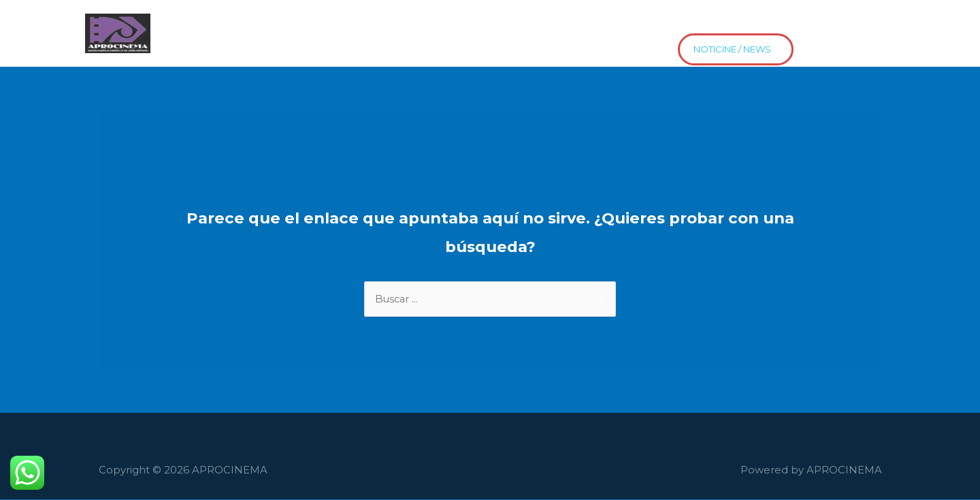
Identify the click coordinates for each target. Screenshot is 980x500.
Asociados (242, 23)
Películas (314, 23)
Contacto (592, 23)
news (173, 45)
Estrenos (748, 23)
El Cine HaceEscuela (414, 23)
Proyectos (518, 23)
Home (175, 23)
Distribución (671, 23)
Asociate (816, 23)
